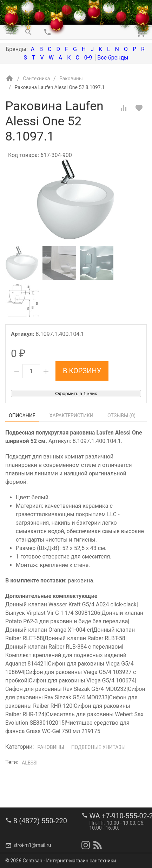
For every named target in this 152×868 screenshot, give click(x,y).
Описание (22, 416)
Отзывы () (121, 416)
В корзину (82, 371)
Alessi (30, 763)
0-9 (88, 58)
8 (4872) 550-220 (40, 821)
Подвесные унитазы (98, 747)
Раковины (51, 747)
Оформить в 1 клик (76, 394)
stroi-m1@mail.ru (32, 845)
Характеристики (71, 416)
